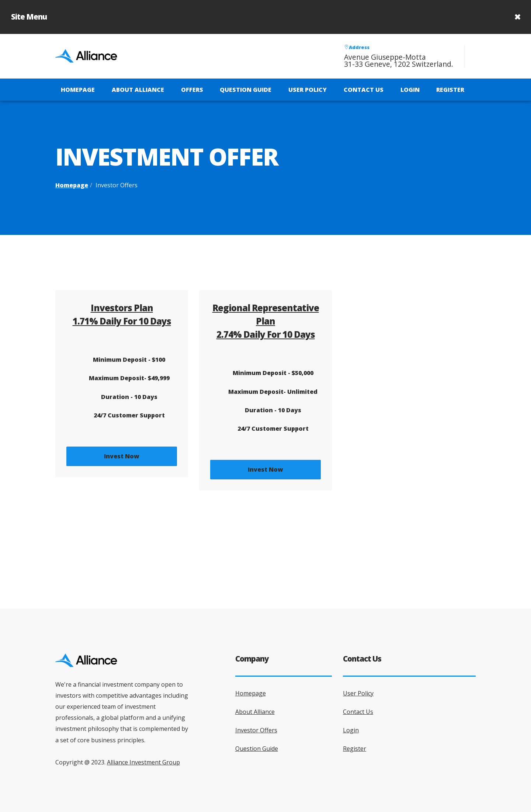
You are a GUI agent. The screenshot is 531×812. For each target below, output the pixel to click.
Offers (192, 90)
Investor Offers (256, 730)
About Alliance (138, 90)
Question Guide (246, 90)
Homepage (78, 90)
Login (410, 90)
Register (450, 90)
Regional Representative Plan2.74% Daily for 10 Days (266, 321)
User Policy (308, 90)
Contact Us (364, 90)
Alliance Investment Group (143, 762)
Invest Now (122, 456)
